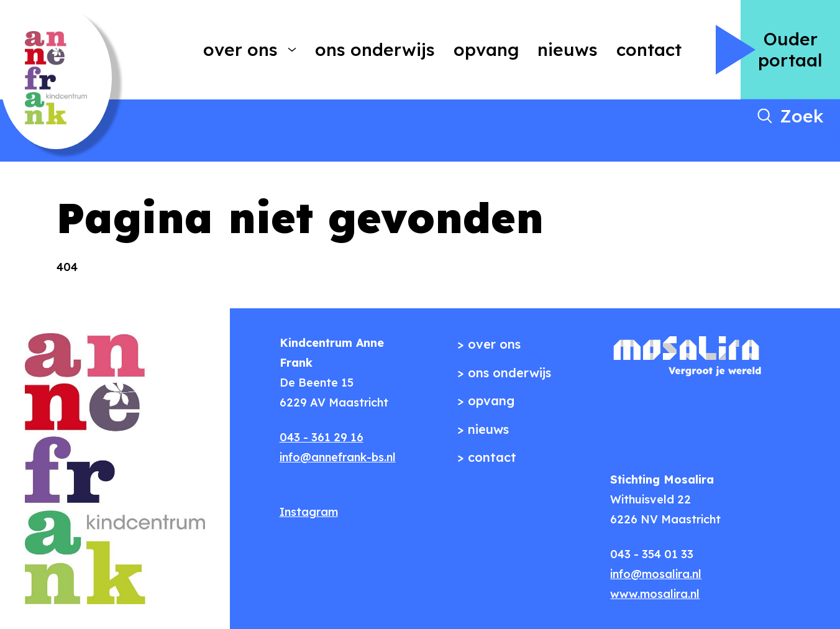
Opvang (486, 49)
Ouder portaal (790, 49)
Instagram (309, 512)
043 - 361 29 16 (322, 437)
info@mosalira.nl (656, 574)
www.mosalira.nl (655, 594)
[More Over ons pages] (292, 50)
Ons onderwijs (375, 49)
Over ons (240, 49)
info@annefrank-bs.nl (338, 457)
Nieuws (568, 49)
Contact (649, 49)
